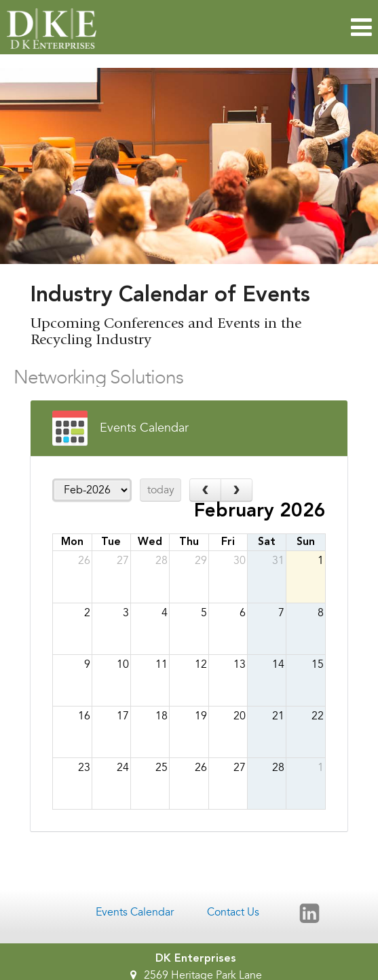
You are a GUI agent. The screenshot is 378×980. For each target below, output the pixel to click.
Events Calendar (135, 912)
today (161, 490)
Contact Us (233, 912)
